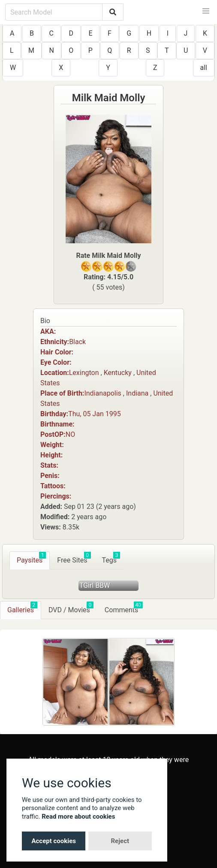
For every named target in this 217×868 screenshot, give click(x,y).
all (204, 68)
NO (70, 434)
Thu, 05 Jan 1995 (95, 414)
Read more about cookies (78, 817)
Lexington (84, 373)
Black (77, 342)
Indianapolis (103, 393)
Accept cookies (54, 841)
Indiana (137, 393)
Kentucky (118, 373)
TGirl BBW (95, 585)
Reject (120, 841)
